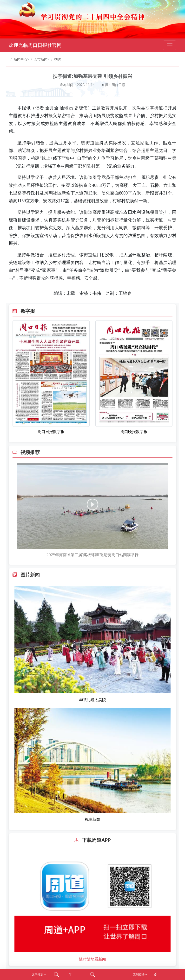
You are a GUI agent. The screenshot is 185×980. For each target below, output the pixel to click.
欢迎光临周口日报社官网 (35, 45)
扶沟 (58, 59)
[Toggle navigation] (170, 45)
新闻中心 (20, 59)
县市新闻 (41, 59)
